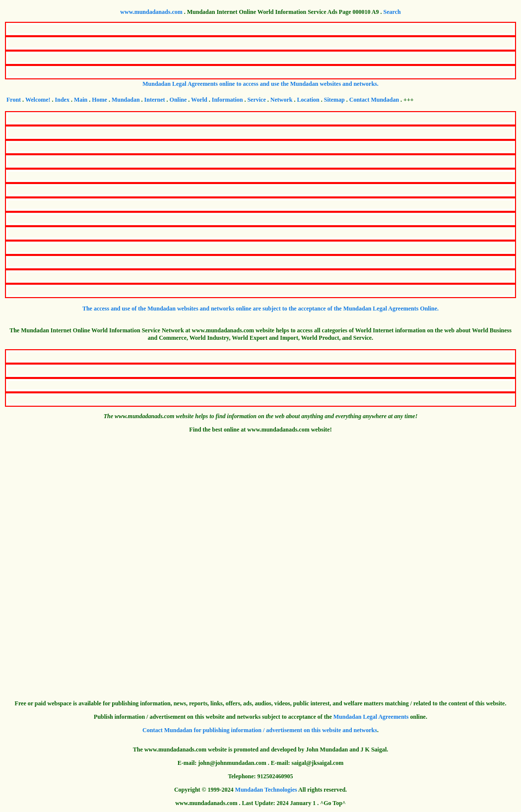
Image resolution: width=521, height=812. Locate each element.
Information (228, 100)
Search (392, 12)
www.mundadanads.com (151, 12)
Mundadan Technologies (266, 790)
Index (62, 100)
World (199, 100)
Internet (155, 100)
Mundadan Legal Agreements (371, 717)
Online (178, 100)
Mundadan (126, 100)
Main (81, 100)
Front (14, 100)
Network (282, 100)
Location (308, 100)
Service (256, 100)
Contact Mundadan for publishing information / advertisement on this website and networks (260, 730)
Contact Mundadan (374, 100)
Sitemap (334, 100)
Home (99, 100)
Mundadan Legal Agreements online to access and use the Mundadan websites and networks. (260, 84)
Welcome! (38, 100)
